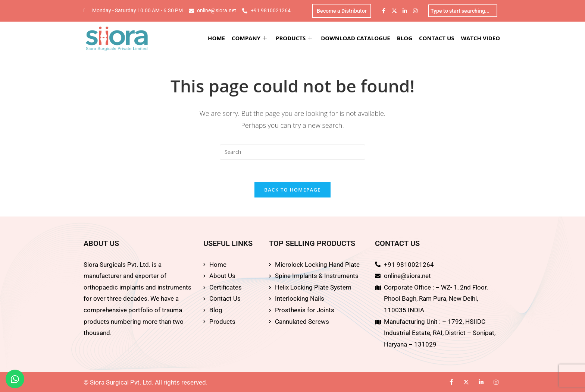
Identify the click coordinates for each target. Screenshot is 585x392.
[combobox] (463, 11)
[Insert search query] (292, 152)
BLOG (405, 38)
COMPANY (249, 38)
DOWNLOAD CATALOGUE (355, 38)
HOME (216, 38)
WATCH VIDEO (481, 38)
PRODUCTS (294, 38)
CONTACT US (437, 38)
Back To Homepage (292, 190)
